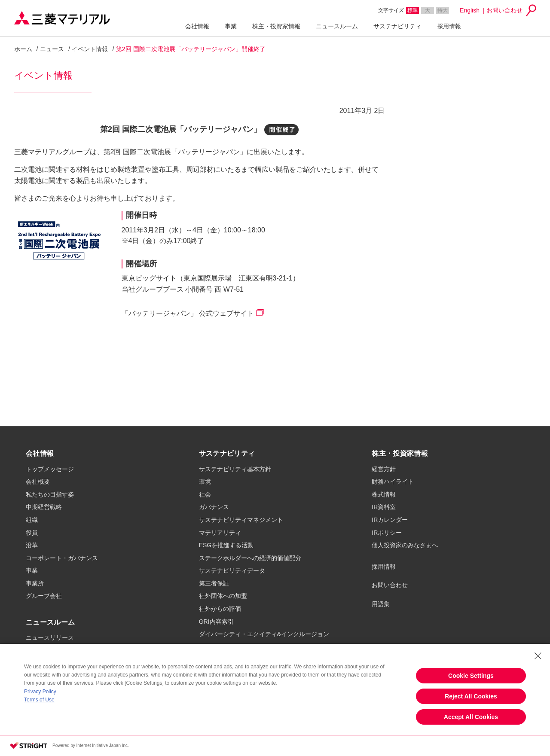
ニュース (52, 49)
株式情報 (384, 494)
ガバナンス (214, 507)
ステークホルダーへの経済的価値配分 (250, 558)
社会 (205, 494)
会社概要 (38, 482)
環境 (205, 482)
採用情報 (449, 26)
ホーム (23, 49)
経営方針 (384, 469)
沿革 (32, 545)
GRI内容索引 (216, 622)
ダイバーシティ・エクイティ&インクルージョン (264, 634)
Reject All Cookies (471, 696)
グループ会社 (44, 596)
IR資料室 (384, 507)
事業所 (35, 583)
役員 (32, 533)
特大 (443, 10)
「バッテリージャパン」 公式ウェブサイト (188, 313)
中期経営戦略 (44, 507)
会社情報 (197, 26)
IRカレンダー (390, 520)
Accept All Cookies (471, 717)
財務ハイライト (393, 482)
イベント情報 (90, 49)
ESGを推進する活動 (226, 545)
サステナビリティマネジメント (241, 520)
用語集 (381, 604)
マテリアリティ (220, 533)
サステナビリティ (397, 26)
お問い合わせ (504, 10)
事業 (231, 26)
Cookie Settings (471, 676)
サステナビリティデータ (232, 570)
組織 (32, 520)
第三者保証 (214, 583)
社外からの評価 (220, 609)
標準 (412, 10)
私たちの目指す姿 (50, 494)
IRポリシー (387, 533)
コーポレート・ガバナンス (62, 558)
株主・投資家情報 (276, 26)
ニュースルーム (337, 26)
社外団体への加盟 (223, 596)
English (470, 10)
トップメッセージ (50, 469)
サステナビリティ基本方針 (235, 469)
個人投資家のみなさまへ (405, 545)
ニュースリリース (50, 637)
